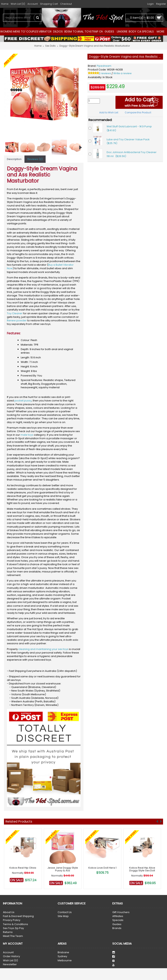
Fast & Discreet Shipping (18, 916)
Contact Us (65, 912)
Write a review (122, 73)
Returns (8, 932)
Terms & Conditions (15, 924)
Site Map (63, 916)
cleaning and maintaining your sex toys (43, 649)
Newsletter (10, 964)
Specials (118, 920)
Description (14, 159)
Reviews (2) (35, 159)
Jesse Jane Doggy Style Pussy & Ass (63, 869)
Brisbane (63, 952)
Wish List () (10, 961)
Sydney (62, 956)
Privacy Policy (12, 920)
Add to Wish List (109, 112)
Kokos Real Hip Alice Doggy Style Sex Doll (142, 869)
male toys (27, 435)
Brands (117, 928)
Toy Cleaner (15, 313)
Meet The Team (13, 936)
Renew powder (17, 320)
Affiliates (118, 916)
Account (8, 952)
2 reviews (105, 73)
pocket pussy (23, 401)
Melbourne (65, 961)
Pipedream (104, 66)
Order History (11, 956)
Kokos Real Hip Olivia (23, 868)
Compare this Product (138, 112)
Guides (117, 924)
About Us (9, 912)
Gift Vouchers (121, 912)
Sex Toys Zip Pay (13, 928)
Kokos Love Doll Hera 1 (102, 868)
